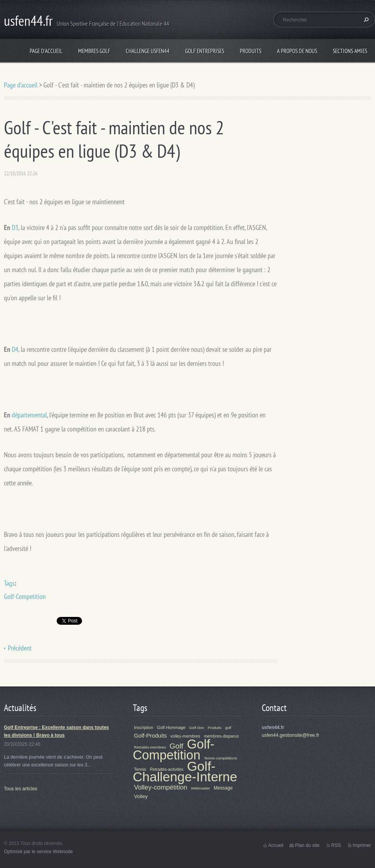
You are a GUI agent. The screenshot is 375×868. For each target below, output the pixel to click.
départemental (29, 415)
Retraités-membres (150, 747)
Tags (9, 583)
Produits (251, 51)
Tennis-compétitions (221, 758)
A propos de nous (297, 51)
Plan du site (307, 845)
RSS (336, 845)
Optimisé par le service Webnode (38, 852)
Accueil (276, 845)
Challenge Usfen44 (148, 51)
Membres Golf (94, 51)
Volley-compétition (161, 787)
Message (223, 788)
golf (228, 728)
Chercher (365, 20)
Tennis (140, 769)
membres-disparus (221, 736)
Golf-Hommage (171, 727)
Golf (176, 746)
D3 (15, 227)
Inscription (144, 727)
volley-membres (185, 736)
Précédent (20, 648)
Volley (141, 796)
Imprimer (362, 845)
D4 (15, 349)
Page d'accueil (46, 51)
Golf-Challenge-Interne (185, 772)
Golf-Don (196, 728)
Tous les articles (21, 789)
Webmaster (201, 788)
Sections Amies (350, 51)
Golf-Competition (25, 596)
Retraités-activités (167, 769)
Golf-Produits (150, 736)
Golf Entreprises (205, 51)
